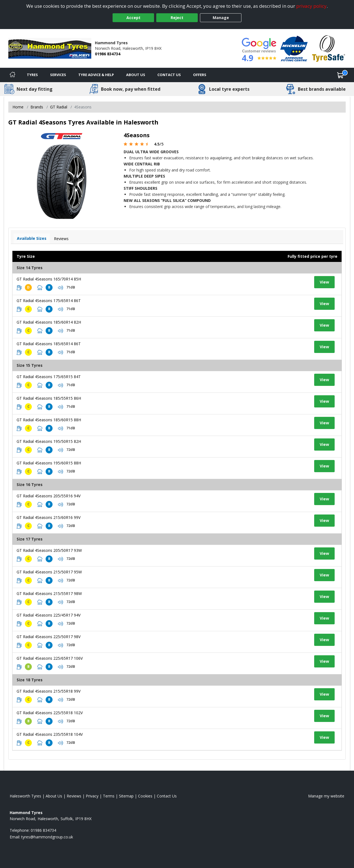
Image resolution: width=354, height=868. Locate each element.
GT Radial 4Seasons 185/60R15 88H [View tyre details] (49, 420)
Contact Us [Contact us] (169, 75)
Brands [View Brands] (37, 107)
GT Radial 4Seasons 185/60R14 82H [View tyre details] (49, 322)
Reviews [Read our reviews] (74, 796)
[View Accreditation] (294, 48)
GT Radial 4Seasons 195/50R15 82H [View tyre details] (49, 441)
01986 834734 (108, 54)
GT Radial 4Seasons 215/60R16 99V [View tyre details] (49, 517)
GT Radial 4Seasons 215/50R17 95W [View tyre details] (49, 572)
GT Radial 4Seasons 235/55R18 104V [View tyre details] (50, 734)
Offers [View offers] (200, 75)
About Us (136, 75)
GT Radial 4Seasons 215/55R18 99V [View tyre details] (49, 691)
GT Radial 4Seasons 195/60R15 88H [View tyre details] (49, 463)
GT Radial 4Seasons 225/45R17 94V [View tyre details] (49, 615)
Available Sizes (32, 238)
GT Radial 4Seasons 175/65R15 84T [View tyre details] (49, 377)
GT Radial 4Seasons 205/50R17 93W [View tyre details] (49, 550)
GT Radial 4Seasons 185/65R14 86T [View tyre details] (49, 344)
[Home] (12, 75)
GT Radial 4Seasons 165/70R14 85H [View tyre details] (49, 279)
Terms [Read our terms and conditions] (109, 796)
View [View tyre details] (324, 282)
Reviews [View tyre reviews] (61, 239)
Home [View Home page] (18, 107)
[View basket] (340, 75)
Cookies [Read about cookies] (145, 796)
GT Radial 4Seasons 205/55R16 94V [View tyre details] (49, 496)
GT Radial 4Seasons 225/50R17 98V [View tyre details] (49, 637)
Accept (133, 18)
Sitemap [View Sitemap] (126, 796)
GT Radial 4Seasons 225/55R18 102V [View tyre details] (50, 713)
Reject (177, 18)
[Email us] (47, 837)
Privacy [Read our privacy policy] (92, 796)
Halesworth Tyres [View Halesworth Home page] (25, 796)
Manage (221, 18)
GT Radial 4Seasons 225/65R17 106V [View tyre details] (50, 658)
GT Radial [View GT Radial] (59, 107)
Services (58, 75)
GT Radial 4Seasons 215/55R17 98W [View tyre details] (49, 593)
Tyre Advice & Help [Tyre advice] (96, 75)
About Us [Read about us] (54, 796)
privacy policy (311, 6)
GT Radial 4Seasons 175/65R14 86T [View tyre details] (49, 301)
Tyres (32, 75)
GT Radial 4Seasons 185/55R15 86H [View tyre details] (49, 398)
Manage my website (326, 796)
